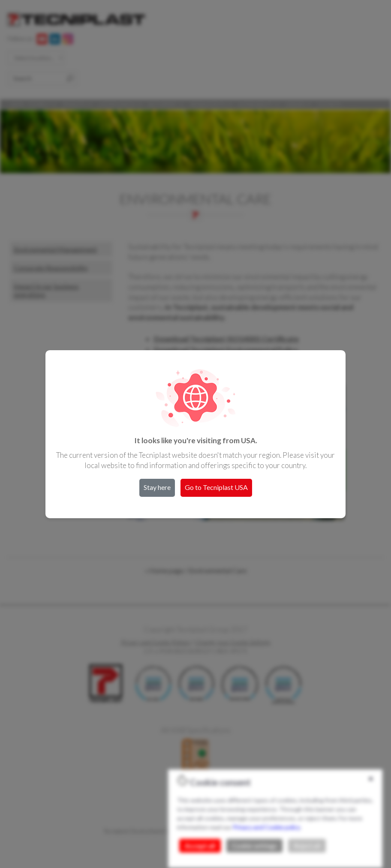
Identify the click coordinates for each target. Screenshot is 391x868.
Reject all (307, 846)
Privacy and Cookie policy (266, 827)
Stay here (157, 487)
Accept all (200, 846)
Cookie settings (254, 846)
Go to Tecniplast (216, 487)
